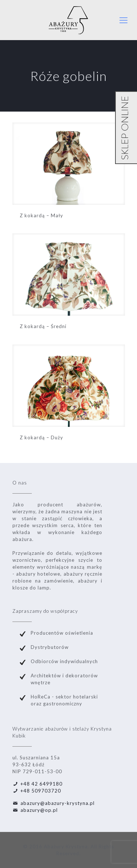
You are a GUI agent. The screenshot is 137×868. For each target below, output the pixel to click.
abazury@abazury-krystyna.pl (58, 803)
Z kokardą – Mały (41, 215)
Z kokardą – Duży (41, 437)
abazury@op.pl (39, 810)
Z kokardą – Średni (43, 326)
